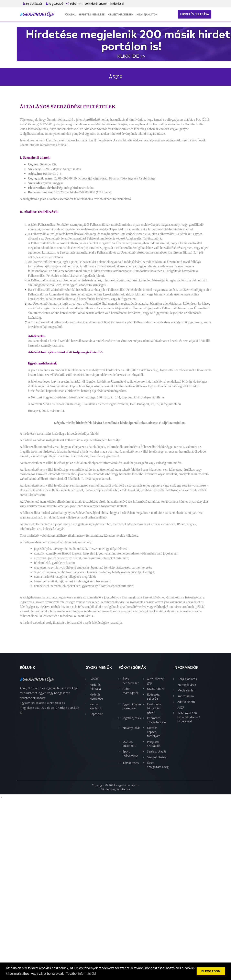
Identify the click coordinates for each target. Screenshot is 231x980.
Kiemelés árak (187, 685)
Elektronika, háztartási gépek (155, 708)
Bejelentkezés (33, 4)
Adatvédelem (186, 702)
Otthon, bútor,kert (129, 744)
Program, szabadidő (154, 744)
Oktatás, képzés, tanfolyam (154, 732)
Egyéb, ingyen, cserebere (132, 706)
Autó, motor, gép (156, 681)
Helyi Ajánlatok (147, 14)
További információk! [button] (81, 974)
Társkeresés (131, 763)
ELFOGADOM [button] (211, 971)
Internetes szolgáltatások (157, 720)
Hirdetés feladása (194, 14)
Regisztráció (54, 4)
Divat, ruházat (156, 689)
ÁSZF (181, 707)
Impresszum (186, 696)
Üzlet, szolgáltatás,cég (157, 765)
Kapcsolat (96, 714)
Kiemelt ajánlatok (96, 706)
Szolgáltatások (157, 757)
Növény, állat (131, 728)
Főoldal (70, 14)
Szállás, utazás (157, 751)
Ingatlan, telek (132, 718)
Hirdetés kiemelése (92, 14)
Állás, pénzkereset (131, 681)
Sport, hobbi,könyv (131, 753)
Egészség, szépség (154, 696)
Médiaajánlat (186, 690)
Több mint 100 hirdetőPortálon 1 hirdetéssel (95, 4)
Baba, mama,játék (131, 691)
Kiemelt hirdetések (120, 14)
